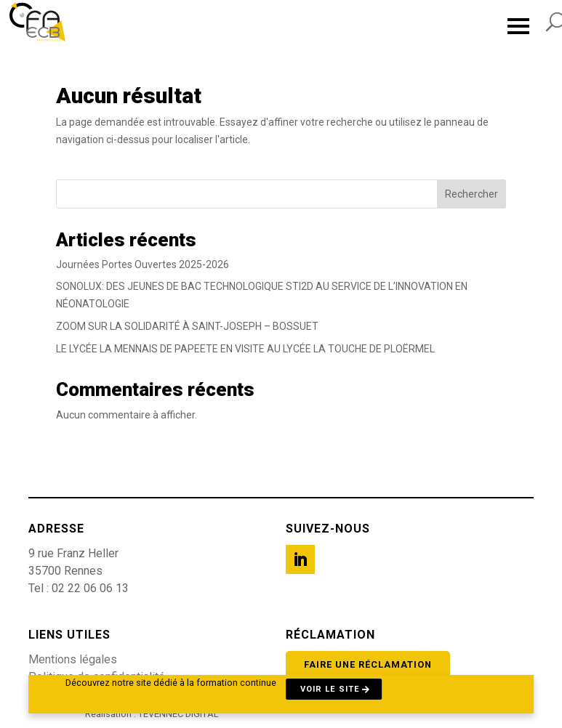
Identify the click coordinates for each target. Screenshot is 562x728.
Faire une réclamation (368, 664)
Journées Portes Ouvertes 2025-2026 (142, 264)
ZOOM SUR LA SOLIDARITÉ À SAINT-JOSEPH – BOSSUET (187, 326)
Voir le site (330, 689)
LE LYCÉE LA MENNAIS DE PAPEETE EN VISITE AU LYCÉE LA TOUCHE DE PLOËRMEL (245, 349)
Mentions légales (73, 659)
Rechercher (471, 194)
